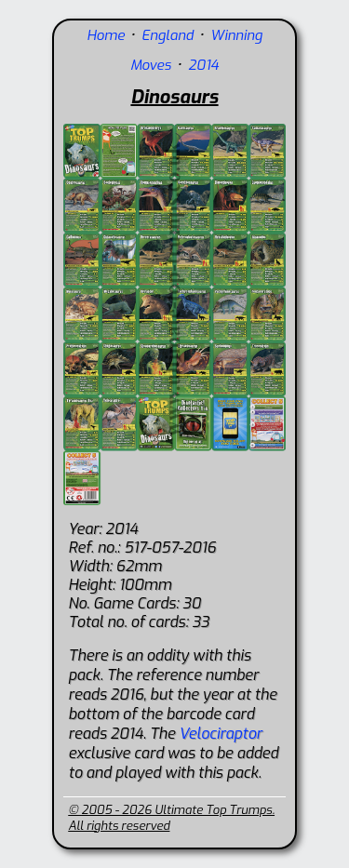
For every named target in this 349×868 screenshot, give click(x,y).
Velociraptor (220, 734)
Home (106, 35)
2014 (203, 65)
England (168, 35)
